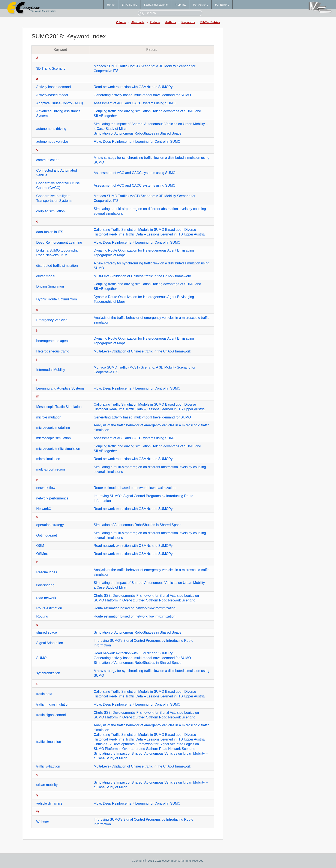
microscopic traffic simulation (58, 449)
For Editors (222, 5)
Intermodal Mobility (51, 370)
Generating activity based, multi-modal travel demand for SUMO (142, 95)
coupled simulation (50, 211)
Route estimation (49, 608)
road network (46, 598)
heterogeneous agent (52, 341)
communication (48, 160)
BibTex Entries (210, 22)
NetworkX (44, 509)
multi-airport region (50, 469)
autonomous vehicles (52, 142)
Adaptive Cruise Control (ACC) (60, 103)
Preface (155, 22)
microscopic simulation (53, 438)
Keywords (188, 22)
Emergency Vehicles (52, 320)
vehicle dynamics (49, 803)
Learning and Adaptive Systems (60, 388)
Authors (171, 22)
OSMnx (42, 554)
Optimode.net (46, 535)
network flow (46, 488)
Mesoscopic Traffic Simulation (59, 407)
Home (111, 5)
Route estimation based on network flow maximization (135, 488)
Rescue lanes (47, 572)
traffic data (44, 694)
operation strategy (50, 525)
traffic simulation (49, 742)
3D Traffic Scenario (51, 68)
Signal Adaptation (50, 643)
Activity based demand (53, 87)
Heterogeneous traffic (53, 351)
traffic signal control (51, 715)
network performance (52, 498)
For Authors (201, 5)
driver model (46, 276)
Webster (43, 822)
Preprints (180, 5)
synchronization (48, 673)
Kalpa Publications (156, 5)
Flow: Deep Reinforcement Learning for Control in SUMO (137, 142)
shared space (46, 632)
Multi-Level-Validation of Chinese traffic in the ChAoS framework (142, 276)
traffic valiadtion (48, 766)
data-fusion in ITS (50, 232)
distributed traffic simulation (57, 266)
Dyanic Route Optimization (56, 299)
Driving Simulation (50, 286)
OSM (40, 546)
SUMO (41, 658)
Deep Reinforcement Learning (59, 242)
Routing (42, 616)
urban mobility (47, 785)
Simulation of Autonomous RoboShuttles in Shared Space (137, 133)
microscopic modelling (53, 428)
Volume (121, 22)
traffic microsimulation (53, 704)
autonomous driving (51, 129)
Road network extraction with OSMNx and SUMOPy (133, 87)
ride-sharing (45, 585)
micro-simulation (49, 417)
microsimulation (48, 459)
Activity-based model (52, 95)
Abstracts (138, 22)
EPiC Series (129, 5)
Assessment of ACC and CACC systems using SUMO (134, 103)
